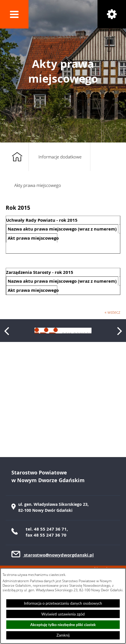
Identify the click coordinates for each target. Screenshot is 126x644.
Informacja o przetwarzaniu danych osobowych (63, 603)
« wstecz (112, 312)
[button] (14, 14)
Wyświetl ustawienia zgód (63, 614)
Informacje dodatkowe (60, 157)
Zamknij (63, 635)
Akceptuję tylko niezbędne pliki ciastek (63, 625)
